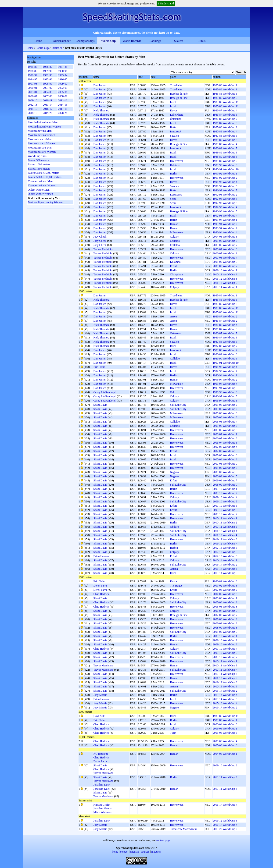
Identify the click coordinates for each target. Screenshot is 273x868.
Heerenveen (177, 161)
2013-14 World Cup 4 (225, 695)
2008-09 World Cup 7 (225, 266)
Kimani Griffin (102, 805)
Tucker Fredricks (103, 249)
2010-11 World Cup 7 (225, 670)
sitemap (135, 852)
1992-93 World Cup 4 (225, 207)
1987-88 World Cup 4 (225, 132)
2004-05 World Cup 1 (225, 754)
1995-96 (48, 79)
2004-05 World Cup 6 (225, 237)
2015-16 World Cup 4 (225, 703)
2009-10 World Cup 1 (225, 270)
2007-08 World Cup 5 (225, 451)
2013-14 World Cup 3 (225, 569)
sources (145, 852)
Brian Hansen (101, 556)
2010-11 (48, 100)
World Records (132, 41)
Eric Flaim (99, 367)
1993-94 (63, 75)
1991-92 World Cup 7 (225, 190)
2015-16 (32, 109)
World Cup (109, 41)
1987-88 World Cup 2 (225, 127)
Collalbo (175, 241)
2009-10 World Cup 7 (225, 514)
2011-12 (63, 100)
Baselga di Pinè (179, 94)
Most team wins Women (41, 135)
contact (124, 852)
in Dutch (156, 852)
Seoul (173, 199)
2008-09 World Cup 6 (225, 262)
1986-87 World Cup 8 (225, 123)
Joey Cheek (100, 237)
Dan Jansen (100, 85)
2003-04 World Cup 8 (225, 724)
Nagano (174, 472)
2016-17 (48, 109)
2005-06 (63, 92)
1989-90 (48, 71)
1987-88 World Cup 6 (225, 136)
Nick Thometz (102, 110)
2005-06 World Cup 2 (225, 405)
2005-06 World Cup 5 (225, 733)
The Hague (176, 586)
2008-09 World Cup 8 (225, 628)
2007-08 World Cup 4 (225, 258)
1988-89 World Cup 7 (225, 148)
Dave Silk (99, 716)
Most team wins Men (40, 131)
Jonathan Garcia (103, 808)
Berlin (174, 174)
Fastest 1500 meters (39, 169)
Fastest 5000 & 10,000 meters (45, 177)
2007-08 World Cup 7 (225, 615)
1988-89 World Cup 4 (225, 144)
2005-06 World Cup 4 (225, 741)
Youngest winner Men (40, 181)
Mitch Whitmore (103, 812)
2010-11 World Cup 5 (225, 527)
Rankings (155, 41)
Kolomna (175, 262)
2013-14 (48, 105)
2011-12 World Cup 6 (225, 283)
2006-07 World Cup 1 (225, 434)
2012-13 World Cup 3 (225, 687)
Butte (173, 127)
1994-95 (32, 79)
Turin (173, 733)
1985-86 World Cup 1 (225, 85)
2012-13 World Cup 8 (225, 556)
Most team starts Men (40, 148)
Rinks (202, 41)
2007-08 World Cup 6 (225, 745)
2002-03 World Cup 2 (225, 590)
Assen (174, 317)
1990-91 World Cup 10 (226, 169)
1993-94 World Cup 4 (225, 232)
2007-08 (48, 96)
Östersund (176, 119)
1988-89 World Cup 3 (225, 140)
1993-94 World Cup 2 (225, 224)
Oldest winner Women (40, 194)
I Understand (166, 3)
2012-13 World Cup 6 (225, 552)
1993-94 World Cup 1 (225, 220)
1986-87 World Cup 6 (225, 329)
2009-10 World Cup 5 (225, 502)
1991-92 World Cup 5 (225, 186)
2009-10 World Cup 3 (225, 644)
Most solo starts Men (40, 139)
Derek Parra (100, 586)
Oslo (173, 392)
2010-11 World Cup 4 (225, 274)
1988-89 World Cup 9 (225, 161)
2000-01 (32, 88)
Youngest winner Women (42, 185)
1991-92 (32, 75)
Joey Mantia (100, 695)
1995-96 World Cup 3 (225, 392)
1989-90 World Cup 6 (225, 359)
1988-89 (32, 71)
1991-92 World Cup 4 (225, 182)
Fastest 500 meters (38, 160)
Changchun (177, 274)
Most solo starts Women (41, 143)
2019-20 (48, 113)
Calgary (175, 237)
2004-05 (48, 92)
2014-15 (63, 105)
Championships (85, 41)
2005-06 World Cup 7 (225, 241)
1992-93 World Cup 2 (225, 195)
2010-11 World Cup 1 (225, 518)
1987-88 (63, 67)
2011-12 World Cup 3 (225, 279)
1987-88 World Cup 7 (225, 346)
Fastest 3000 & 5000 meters (44, 173)
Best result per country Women (45, 202)
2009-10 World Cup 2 (225, 493)
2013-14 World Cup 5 (225, 573)
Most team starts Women (42, 152)
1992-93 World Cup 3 (225, 199)
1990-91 (63, 71)
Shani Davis (100, 405)
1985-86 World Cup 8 (225, 304)
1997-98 (32, 84)
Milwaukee (176, 232)
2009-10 (32, 100)
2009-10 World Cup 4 (225, 497)
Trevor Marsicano (104, 665)
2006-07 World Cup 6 (225, 249)
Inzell (173, 102)
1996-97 (63, 79)
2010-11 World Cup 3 (225, 665)
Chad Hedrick (101, 594)
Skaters (179, 41)
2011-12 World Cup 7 (225, 544)
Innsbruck (176, 132)
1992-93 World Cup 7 (225, 216)
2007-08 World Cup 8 (225, 455)
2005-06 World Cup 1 (225, 598)
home (115, 852)
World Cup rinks (37, 156)
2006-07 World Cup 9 (225, 253)
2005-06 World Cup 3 (225, 413)
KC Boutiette (101, 754)
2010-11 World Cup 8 (225, 674)
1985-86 (32, 67)
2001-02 (48, 88)
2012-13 (32, 105)
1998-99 (48, 84)
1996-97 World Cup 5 (225, 396)
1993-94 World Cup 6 (225, 388)
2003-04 (32, 92)
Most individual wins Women (44, 127)
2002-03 (63, 88)
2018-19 (32, 113)
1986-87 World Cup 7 (225, 119)
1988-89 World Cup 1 (225, 720)
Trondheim (176, 85)
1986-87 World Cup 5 (225, 115)
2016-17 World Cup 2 (225, 708)
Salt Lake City (178, 405)
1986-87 (48, 67)
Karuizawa (176, 195)
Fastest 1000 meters (39, 164)
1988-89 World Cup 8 (225, 153)
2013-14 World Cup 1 (225, 287)
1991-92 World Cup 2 (225, 178)
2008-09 (63, 96)
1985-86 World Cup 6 (225, 94)
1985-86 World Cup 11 (226, 102)
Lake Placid (177, 115)
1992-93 (48, 75)
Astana (174, 569)
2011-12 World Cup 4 (225, 531)
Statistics (57, 48)
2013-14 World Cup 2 (225, 565)
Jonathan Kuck (102, 785)
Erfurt (174, 266)
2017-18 (63, 109)
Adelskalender (62, 41)
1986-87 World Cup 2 (225, 317)
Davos (174, 110)
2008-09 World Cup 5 (225, 472)
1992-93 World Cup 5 (225, 211)
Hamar (174, 224)
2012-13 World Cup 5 (225, 548)
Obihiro (174, 527)
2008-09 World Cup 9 (225, 485)
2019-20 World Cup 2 (225, 829)
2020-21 (63, 113)
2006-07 (32, 96)
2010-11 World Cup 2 (225, 523)
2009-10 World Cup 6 (225, 506)
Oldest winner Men (39, 190)
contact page (163, 840)
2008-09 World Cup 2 (225, 468)
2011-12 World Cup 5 (225, 678)
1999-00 (63, 84)
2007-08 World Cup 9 (225, 464)
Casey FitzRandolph (105, 392)
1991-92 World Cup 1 (225, 174)
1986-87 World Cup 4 (225, 110)
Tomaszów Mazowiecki (183, 829)
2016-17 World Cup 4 (225, 805)
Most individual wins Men (43, 122)
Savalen (175, 136)
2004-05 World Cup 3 (225, 594)
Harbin (174, 548)
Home (38, 41)
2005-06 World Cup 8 (225, 430)
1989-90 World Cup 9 (225, 165)
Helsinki (175, 165)
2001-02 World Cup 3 (225, 586)
